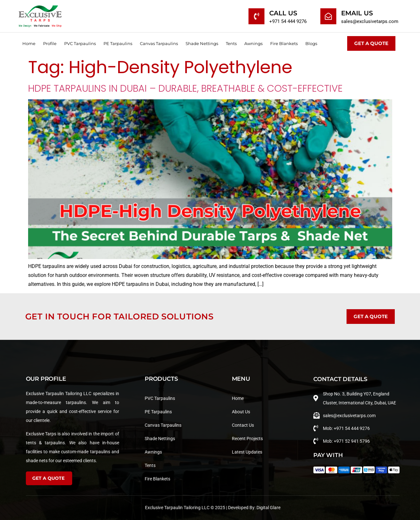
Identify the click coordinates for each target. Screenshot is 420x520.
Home (29, 43)
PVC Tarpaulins (80, 43)
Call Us (283, 13)
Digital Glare (268, 508)
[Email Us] (328, 16)
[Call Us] (256, 16)
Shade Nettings (202, 43)
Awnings (253, 43)
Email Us (357, 13)
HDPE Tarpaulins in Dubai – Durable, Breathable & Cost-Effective (185, 88)
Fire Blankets (284, 43)
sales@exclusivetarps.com (370, 21)
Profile (50, 43)
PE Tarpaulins (118, 43)
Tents (231, 43)
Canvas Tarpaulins (159, 43)
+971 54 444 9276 (288, 21)
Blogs (311, 43)
